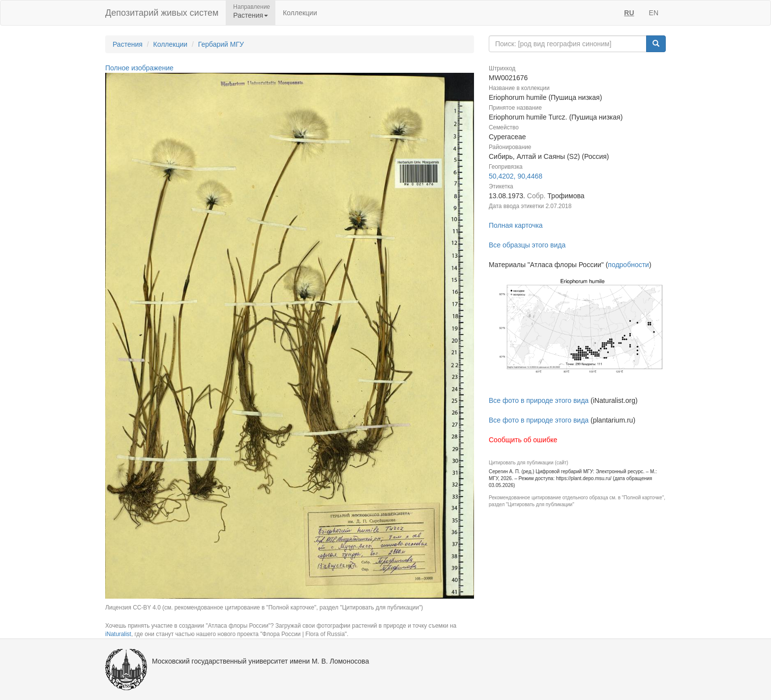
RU (629, 13)
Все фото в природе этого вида (539, 400)
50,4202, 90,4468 (516, 176)
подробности (628, 265)
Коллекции (300, 13)
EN (654, 13)
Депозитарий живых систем (162, 13)
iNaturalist (118, 634)
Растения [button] (251, 15)
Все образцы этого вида (527, 245)
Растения (128, 44)
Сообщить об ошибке (523, 440)
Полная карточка (516, 225)
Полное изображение (139, 68)
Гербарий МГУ (221, 44)
